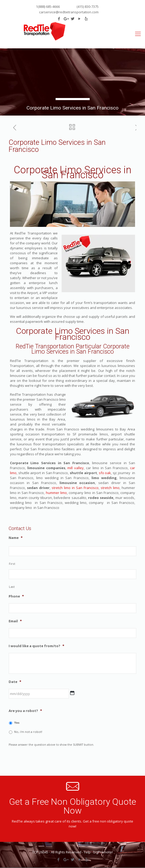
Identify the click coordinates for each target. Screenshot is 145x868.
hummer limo (56, 493)
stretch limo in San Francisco (75, 488)
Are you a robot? (25, 711)
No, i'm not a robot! (28, 732)
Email (15, 621)
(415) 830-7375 (87, 7)
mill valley (76, 468)
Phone (16, 596)
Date (15, 682)
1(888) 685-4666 (48, 7)
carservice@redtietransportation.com (69, 12)
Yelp (87, 852)
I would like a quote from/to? (36, 646)
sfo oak (104, 473)
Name (16, 538)
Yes (17, 723)
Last (12, 587)
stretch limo (109, 488)
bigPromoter (103, 852)
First (12, 564)
